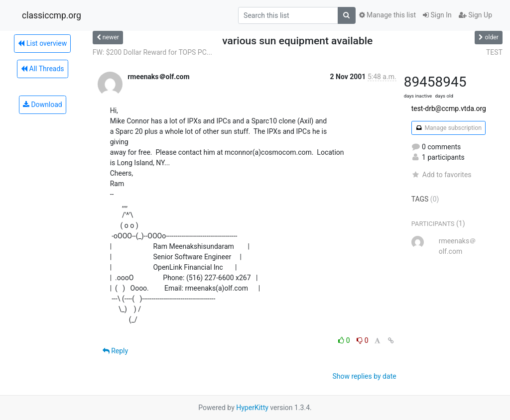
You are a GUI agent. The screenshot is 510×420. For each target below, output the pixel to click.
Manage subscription (448, 128)
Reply (115, 351)
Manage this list (387, 15)
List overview (42, 43)
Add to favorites (442, 175)
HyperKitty (252, 408)
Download (43, 105)
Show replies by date (364, 376)
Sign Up (475, 15)
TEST (494, 52)
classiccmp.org (52, 15)
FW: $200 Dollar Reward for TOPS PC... (152, 52)
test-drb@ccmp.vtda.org (449, 108)
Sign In (437, 15)
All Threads (42, 69)
